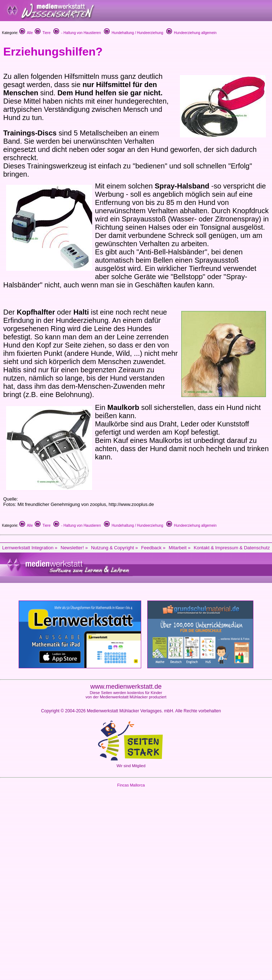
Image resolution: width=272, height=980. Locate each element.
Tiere (43, 33)
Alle (26, 33)
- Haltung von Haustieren (77, 33)
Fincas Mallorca (131, 785)
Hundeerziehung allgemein (192, 33)
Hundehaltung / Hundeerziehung (134, 33)
